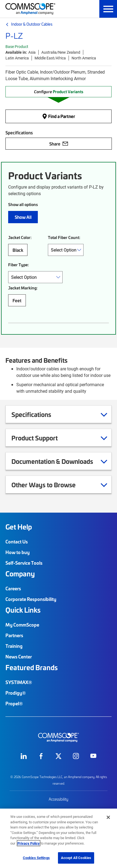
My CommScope (22, 625)
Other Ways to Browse (50, 485)
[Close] (108, 817)
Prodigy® (16, 693)
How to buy (18, 552)
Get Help (19, 527)
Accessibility (59, 799)
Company (20, 574)
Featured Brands (32, 667)
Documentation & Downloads (59, 461)
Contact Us (17, 542)
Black (18, 250)
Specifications (38, 414)
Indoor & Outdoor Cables (32, 24)
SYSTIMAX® (19, 682)
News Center (19, 657)
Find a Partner (59, 116)
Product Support (41, 438)
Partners (14, 635)
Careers (13, 588)
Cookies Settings (36, 858)
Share (59, 144)
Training (14, 646)
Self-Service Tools (24, 563)
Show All (23, 217)
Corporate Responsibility (31, 599)
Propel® (14, 703)
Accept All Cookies (76, 858)
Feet (17, 300)
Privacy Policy (29, 843)
